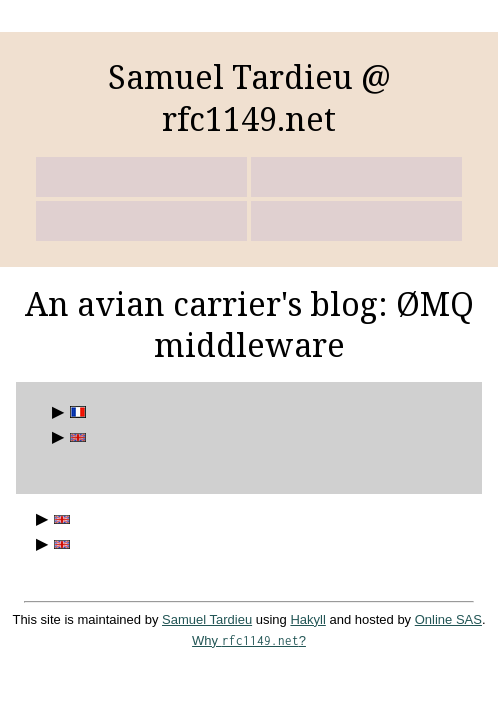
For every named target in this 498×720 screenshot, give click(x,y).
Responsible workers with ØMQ (59, 544)
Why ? (249, 640)
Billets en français (75, 412)
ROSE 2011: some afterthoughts (59, 519)
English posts (75, 437)
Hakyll (307, 619)
